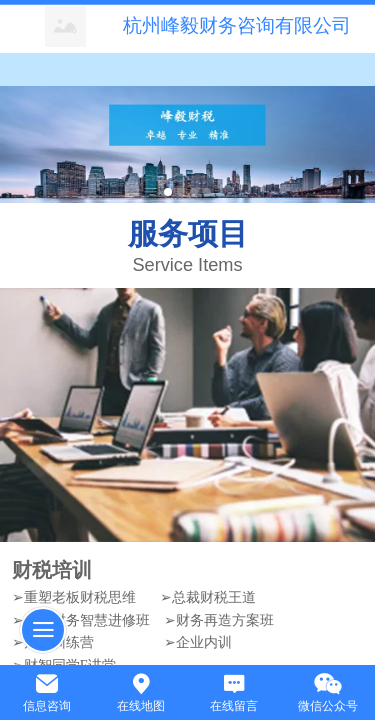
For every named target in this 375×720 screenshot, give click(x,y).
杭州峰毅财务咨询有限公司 (237, 25)
